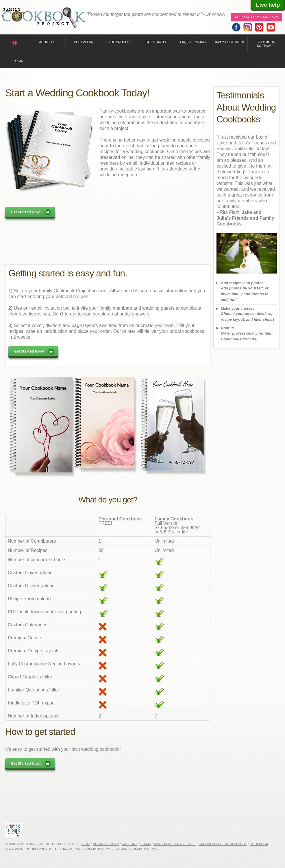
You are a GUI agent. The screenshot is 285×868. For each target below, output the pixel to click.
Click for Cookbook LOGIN (256, 17)
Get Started (157, 42)
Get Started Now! (26, 212)
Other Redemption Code (138, 849)
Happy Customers (229, 42)
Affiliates (63, 849)
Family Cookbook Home (43, 18)
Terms (146, 844)
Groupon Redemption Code (223, 844)
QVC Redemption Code (94, 849)
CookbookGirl (39, 849)
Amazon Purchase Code (175, 844)
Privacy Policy (106, 844)
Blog (86, 844)
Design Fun (84, 42)
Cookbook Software (266, 44)
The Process (120, 42)
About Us (47, 42)
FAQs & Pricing (193, 42)
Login (18, 61)
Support (129, 844)
